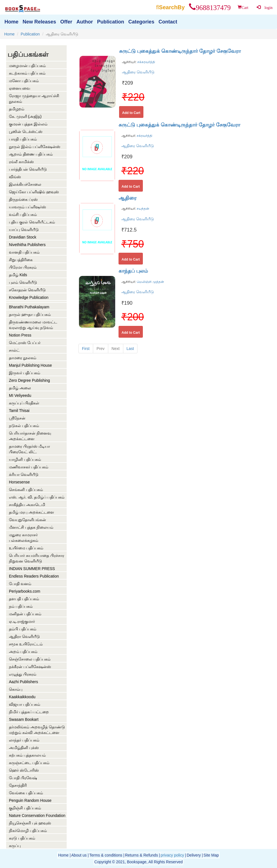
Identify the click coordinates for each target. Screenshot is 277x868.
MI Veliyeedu (20, 395)
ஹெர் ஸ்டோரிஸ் (24, 770)
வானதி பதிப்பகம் (24, 252)
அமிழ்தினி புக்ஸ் (24, 748)
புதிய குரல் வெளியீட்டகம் (32, 222)
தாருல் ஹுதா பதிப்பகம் (30, 314)
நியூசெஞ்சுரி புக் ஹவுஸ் (30, 823)
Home (9, 34)
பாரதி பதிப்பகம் (23, 139)
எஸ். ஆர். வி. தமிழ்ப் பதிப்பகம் (37, 497)
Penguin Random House (30, 800)
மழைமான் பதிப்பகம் (27, 66)
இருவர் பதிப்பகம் (25, 373)
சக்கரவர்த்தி (146, 62)
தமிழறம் (17, 109)
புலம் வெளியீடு (23, 282)
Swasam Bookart (24, 719)
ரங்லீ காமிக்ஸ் (21, 162)
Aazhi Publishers (23, 682)
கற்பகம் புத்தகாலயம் (27, 755)
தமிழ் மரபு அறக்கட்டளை (32, 512)
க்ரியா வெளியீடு (24, 474)
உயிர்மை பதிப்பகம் (26, 548)
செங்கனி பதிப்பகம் (26, 490)
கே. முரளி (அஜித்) (25, 116)
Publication (30, 34)
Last (130, 349)
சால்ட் (14, 350)
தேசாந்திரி (18, 785)
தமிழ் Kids (18, 275)
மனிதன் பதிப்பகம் (25, 614)
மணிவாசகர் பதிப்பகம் (29, 467)
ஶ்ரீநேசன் (17, 418)
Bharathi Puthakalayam (29, 307)
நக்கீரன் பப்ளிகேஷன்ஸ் (30, 667)
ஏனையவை (20, 88)
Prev (101, 349)
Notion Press (20, 335)
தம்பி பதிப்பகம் (23, 629)
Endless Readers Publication (34, 576)
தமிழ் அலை (20, 388)
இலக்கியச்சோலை (25, 184)
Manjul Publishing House (30, 365)
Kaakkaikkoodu (22, 697)
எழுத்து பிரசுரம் (23, 674)
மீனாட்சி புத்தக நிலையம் (31, 527)
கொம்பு (16, 689)
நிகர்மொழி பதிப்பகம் (28, 831)
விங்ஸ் (15, 177)
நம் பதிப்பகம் (21, 606)
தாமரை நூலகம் (23, 358)
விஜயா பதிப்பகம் (25, 704)
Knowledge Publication (29, 297)
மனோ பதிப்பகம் (24, 81)
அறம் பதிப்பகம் (23, 652)
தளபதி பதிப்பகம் (24, 599)
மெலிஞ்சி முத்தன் (150, 282)
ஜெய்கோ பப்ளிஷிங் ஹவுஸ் (34, 192)
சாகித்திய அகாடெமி (27, 505)
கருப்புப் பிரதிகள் (24, 403)
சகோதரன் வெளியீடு (27, 290)
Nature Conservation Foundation (37, 815)
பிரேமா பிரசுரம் (23, 267)
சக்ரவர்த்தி (144, 136)
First (86, 349)
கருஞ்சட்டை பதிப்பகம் (29, 763)
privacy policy (172, 855)
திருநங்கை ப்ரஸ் (23, 199)
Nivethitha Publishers (27, 245)
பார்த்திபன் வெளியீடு (28, 169)
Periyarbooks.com (25, 591)
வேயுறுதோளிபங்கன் (27, 520)
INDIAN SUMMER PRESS (32, 569)
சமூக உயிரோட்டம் (26, 644)
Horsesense (19, 482)
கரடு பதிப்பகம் (22, 838)
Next (116, 349)
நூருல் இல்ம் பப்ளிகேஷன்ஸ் (35, 147)
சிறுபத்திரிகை (21, 260)
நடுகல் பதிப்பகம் (24, 426)
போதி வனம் (20, 584)
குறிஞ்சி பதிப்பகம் (25, 808)
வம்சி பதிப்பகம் (23, 214)
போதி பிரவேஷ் (23, 778)
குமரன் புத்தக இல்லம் (28, 124)
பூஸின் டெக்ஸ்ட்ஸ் (26, 132)
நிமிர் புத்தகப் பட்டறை (29, 712)
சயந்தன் (143, 209)
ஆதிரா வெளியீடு (24, 636)
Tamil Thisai (19, 411)
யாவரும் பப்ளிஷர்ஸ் (27, 207)
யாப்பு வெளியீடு (24, 230)
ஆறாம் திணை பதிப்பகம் (31, 154)
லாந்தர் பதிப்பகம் (24, 740)
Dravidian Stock (23, 237)
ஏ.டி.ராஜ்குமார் (22, 621)
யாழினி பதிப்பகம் (25, 459)
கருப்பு (15, 846)
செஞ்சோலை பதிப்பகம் (30, 659)
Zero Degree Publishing (29, 380)
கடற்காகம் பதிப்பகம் (27, 73)
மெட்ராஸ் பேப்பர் (25, 343)
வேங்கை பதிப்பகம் (26, 793)
